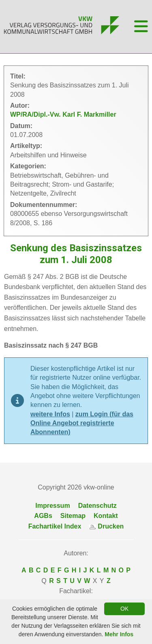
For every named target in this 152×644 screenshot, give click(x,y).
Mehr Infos (119, 634)
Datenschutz (97, 506)
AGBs (43, 516)
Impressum (52, 506)
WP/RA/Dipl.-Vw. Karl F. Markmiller (63, 114)
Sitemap (73, 516)
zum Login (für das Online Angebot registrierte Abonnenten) (82, 423)
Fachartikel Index (55, 526)
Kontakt (106, 516)
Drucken (106, 526)
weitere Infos (50, 414)
